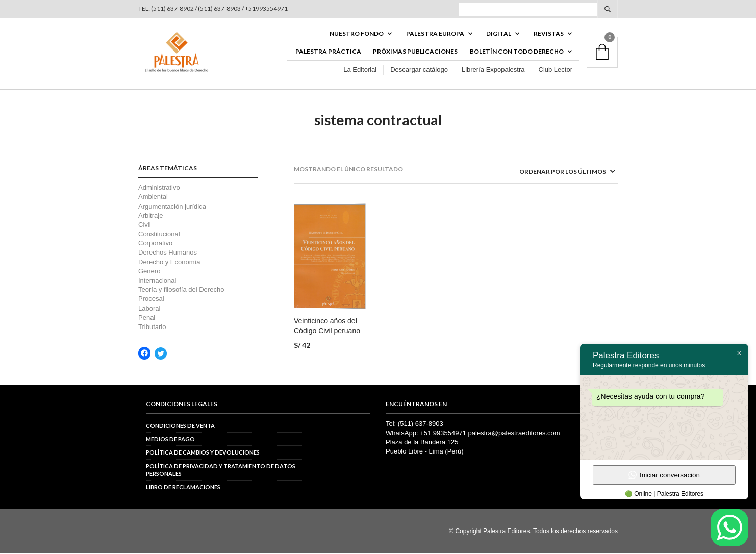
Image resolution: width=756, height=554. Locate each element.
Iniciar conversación (664, 475)
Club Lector (556, 71)
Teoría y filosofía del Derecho (181, 291)
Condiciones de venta (180, 426)
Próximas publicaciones (415, 52)
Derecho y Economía (169, 262)
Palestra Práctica (328, 52)
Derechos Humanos (168, 253)
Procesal (151, 300)
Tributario (152, 328)
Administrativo (159, 188)
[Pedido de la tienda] (554, 173)
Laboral (149, 309)
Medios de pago (170, 440)
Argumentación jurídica (172, 207)
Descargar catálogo (419, 71)
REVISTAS (549, 34)
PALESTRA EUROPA (435, 34)
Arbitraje (150, 217)
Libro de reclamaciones (183, 488)
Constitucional (159, 235)
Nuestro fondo (357, 34)
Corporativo (155, 244)
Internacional (157, 281)
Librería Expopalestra (493, 71)
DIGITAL (499, 34)
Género (149, 272)
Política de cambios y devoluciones (203, 453)
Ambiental (153, 198)
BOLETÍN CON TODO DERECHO (517, 52)
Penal (147, 319)
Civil (145, 226)
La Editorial (360, 71)
